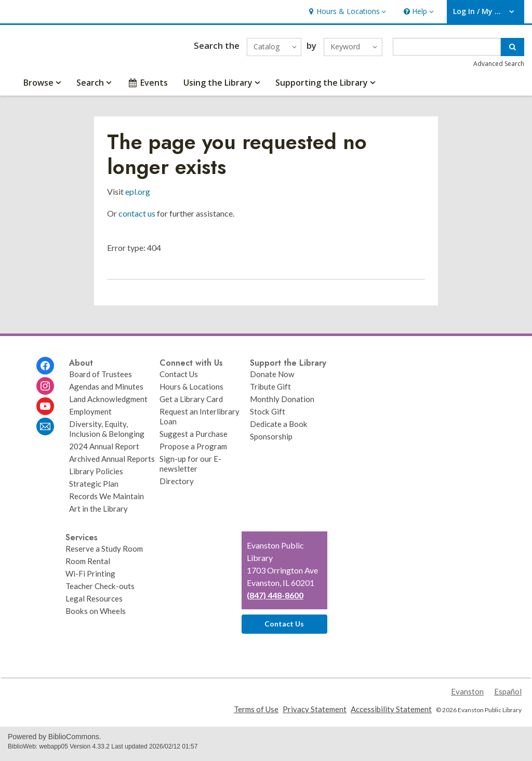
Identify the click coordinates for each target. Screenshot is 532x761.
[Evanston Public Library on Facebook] (45, 370)
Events (147, 87)
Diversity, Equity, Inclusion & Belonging (107, 433)
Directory (177, 486)
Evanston (467, 696)
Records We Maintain (107, 501)
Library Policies (96, 476)
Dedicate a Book (279, 429)
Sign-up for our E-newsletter (190, 468)
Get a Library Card (191, 404)
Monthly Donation (282, 404)
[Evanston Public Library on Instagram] (45, 391)
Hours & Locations (191, 391)
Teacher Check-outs (100, 591)
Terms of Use (256, 713)
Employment (90, 416)
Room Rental (88, 566)
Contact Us (179, 379)
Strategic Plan (94, 488)
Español (508, 696)
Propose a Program (193, 451)
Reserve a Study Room (104, 553)
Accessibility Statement (391, 713)
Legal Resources (94, 603)
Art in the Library (98, 513)
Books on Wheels (96, 616)
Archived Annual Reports (112, 463)
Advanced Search (499, 66)
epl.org (138, 196)
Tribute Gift (270, 391)
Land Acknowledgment (108, 404)
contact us (137, 218)
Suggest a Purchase (194, 438)
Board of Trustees (101, 379)
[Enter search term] (447, 49)
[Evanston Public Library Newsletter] (45, 431)
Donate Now (272, 379)
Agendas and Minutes (106, 391)
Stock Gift (268, 416)
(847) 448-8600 (275, 600)
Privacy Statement (315, 713)
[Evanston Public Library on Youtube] (45, 411)
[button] (346, 12)
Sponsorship (271, 441)
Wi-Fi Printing (90, 578)
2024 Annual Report (104, 451)
